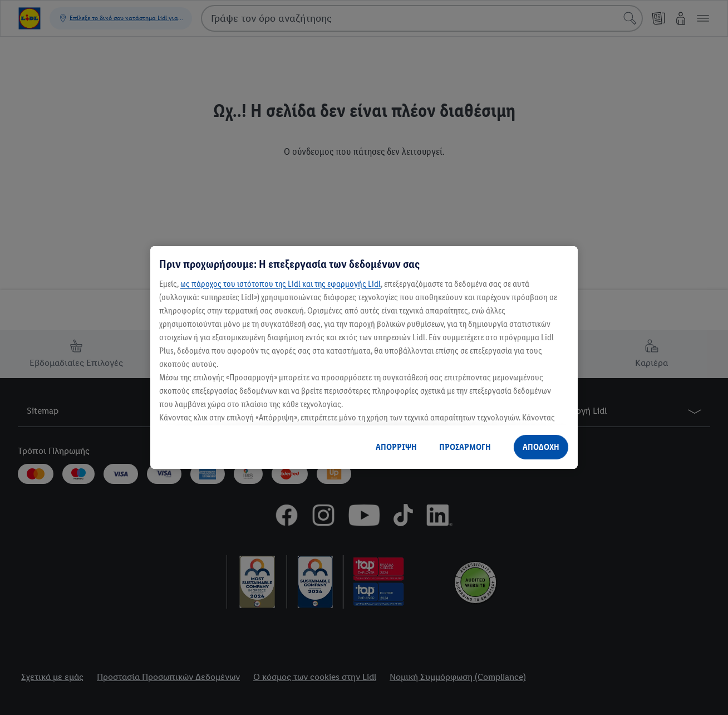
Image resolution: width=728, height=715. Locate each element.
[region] (364, 357)
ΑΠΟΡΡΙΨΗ (396, 447)
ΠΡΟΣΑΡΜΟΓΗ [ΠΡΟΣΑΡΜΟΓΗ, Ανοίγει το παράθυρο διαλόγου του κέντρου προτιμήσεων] (465, 447)
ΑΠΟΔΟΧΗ (541, 447)
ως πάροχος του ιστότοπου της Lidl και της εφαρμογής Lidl (281, 284)
